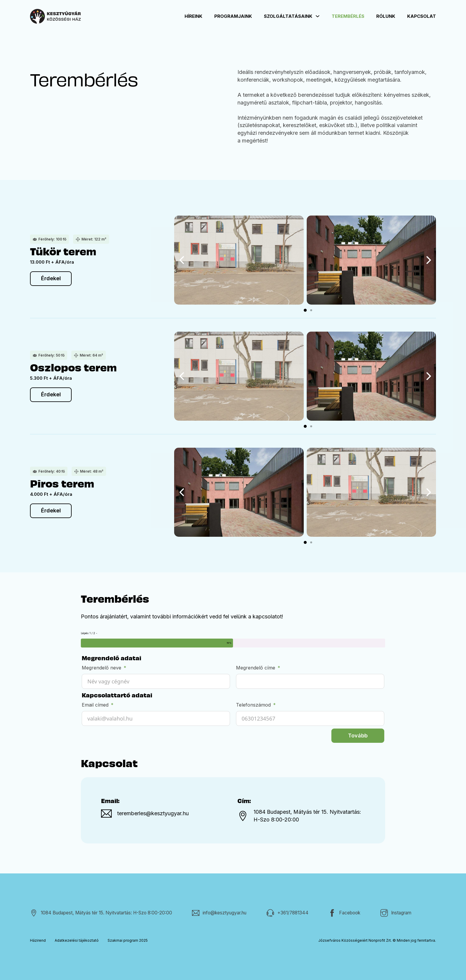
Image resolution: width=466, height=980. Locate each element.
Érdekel (51, 278)
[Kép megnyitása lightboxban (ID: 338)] (239, 260)
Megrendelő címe (256, 668)
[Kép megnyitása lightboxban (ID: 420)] (371, 260)
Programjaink (233, 16)
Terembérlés (348, 16)
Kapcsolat (422, 16)
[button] (305, 310)
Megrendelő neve (101, 668)
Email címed (95, 705)
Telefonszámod (253, 705)
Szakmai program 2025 (128, 940)
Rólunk (386, 16)
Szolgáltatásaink (288, 16)
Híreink (193, 16)
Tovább (358, 736)
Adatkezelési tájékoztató (77, 940)
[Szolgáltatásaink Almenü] (318, 16)
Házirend (38, 940)
